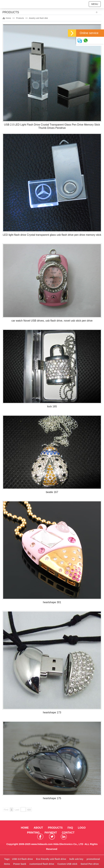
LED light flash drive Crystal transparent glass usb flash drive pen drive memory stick (52, 235)
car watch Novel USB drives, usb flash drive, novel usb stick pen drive (52, 321)
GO (29, 810)
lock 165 (52, 406)
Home (8, 18)
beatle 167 (52, 492)
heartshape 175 (52, 798)
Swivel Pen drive (90, 864)
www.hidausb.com (42, 844)
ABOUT (38, 828)
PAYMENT (51, 833)
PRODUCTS (55, 828)
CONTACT (68, 833)
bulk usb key (76, 859)
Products (20, 18)
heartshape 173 (52, 712)
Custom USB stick (67, 864)
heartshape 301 (52, 602)
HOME (25, 828)
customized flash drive (42, 864)
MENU (95, 4)
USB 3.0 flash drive (23, 859)
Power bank (20, 864)
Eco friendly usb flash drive (51, 859)
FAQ (70, 828)
